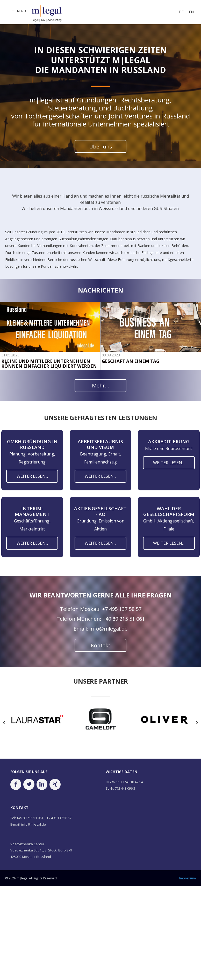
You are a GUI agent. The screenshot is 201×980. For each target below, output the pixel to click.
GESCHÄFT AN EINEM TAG (131, 361)
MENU (19, 11)
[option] (37, 720)
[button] (4, 723)
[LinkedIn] (42, 784)
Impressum (188, 878)
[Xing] (55, 784)
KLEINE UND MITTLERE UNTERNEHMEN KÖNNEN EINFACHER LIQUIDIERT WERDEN (49, 364)
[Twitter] (29, 784)
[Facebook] (16, 784)
